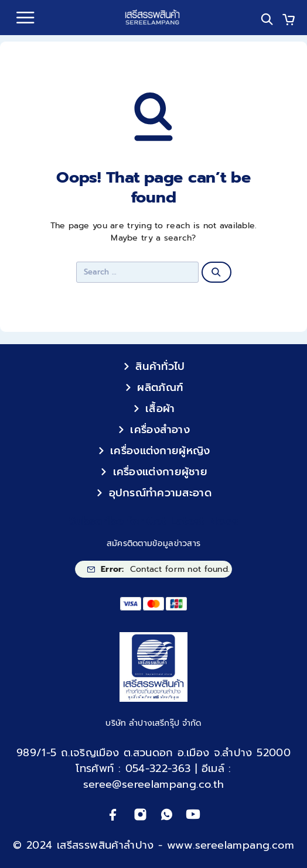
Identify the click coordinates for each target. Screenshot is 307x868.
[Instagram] (140, 814)
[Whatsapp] (167, 814)
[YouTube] (193, 814)
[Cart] (289, 21)
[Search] (267, 19)
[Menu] (25, 18)
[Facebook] (113, 814)
